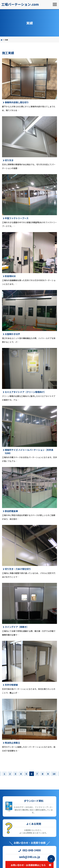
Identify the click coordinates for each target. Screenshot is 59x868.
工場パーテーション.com (20, 4)
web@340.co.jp (30, 857)
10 (54, 774)
